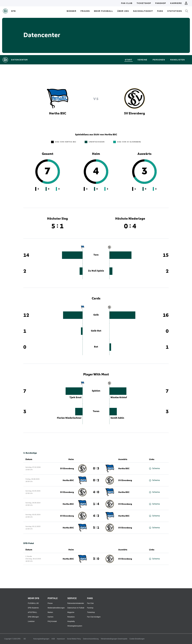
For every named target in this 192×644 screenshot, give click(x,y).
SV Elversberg (67, 469)
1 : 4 (96, 504)
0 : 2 (96, 480)
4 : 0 (96, 492)
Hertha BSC (124, 469)
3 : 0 (96, 559)
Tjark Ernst (75, 397)
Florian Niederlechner (69, 418)
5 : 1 (96, 528)
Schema (154, 468)
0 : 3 (96, 469)
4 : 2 (96, 516)
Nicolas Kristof (119, 397)
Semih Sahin (117, 418)
